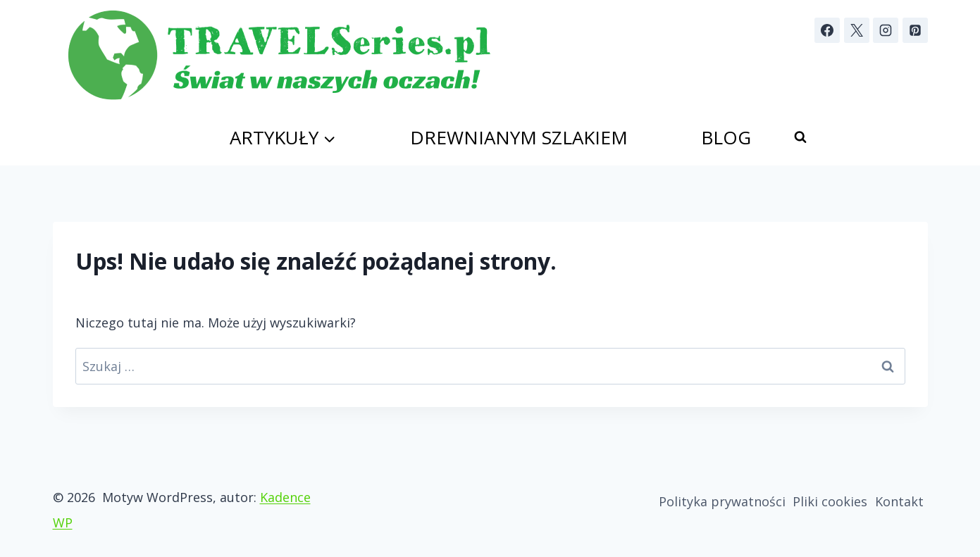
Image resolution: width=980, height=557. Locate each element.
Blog (726, 137)
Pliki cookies (830, 501)
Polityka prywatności (722, 501)
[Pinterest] (915, 30)
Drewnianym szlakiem (519, 137)
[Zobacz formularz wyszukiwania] (800, 137)
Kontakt (899, 501)
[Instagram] (886, 30)
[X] (857, 30)
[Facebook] (827, 30)
